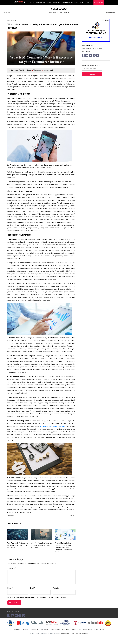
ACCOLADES (87, 630)
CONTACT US (76, 630)
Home (10, 20)
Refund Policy (84, 633)
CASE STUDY (55, 630)
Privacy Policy (74, 633)
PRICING (25, 630)
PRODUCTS (34, 630)
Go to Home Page (110, 13)
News (14, 20)
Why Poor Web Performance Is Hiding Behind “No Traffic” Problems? (18, 545)
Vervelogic (37, 70)
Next (73, 516)
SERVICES (17, 630)
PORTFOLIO (45, 630)
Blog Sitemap (65, 633)
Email (32, 588)
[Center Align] (25, 2)
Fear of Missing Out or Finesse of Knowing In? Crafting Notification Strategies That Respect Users (64, 547)
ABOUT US (66, 630)
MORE (102, 630)
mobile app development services (52, 426)
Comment (11, 568)
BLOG (96, 630)
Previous (11, 516)
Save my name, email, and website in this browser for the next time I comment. (38, 597)
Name (10, 588)
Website (56, 588)
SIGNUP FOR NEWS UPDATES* (92, 68)
